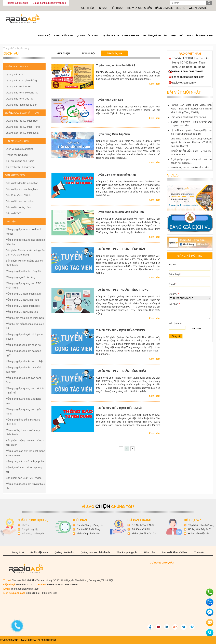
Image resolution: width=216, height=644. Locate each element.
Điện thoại (175, 274)
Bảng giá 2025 (164, 8)
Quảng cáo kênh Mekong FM (22, 93)
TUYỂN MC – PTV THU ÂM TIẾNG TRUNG (122, 290)
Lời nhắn (174, 304)
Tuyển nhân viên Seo (110, 100)
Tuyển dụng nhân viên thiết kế (116, 65)
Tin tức (102, 8)
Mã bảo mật (176, 324)
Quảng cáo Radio (88, 36)
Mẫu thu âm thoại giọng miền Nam (25, 318)
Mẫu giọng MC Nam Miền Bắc (23, 306)
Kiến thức (117, 8)
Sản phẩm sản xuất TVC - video (24, 478)
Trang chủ (9, 48)
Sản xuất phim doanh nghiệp (22, 189)
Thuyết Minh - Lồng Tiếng (20, 167)
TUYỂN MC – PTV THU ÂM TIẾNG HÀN (120, 249)
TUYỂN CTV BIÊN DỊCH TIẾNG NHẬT (119, 408)
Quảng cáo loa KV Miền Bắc (22, 121)
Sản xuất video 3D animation (22, 183)
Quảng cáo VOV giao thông (21, 80)
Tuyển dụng (114, 53)
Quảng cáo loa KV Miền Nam (22, 133)
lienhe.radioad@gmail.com (188, 77)
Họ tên (173, 265)
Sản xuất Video (15, 175)
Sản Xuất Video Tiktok (18, 195)
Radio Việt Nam (64, 36)
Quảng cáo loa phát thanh (121, 36)
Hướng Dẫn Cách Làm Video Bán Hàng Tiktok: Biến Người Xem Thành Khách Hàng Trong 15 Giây (191, 109)
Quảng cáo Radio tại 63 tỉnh (22, 105)
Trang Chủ (43, 36)
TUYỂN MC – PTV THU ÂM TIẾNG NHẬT (121, 371)
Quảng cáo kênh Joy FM (20, 99)
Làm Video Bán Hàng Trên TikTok (188, 117)
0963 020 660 (196, 71)
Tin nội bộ (88, 53)
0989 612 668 (180, 71)
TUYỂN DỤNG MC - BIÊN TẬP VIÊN (190, 168)
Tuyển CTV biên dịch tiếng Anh (116, 175)
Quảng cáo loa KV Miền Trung (23, 127)
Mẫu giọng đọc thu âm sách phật (24, 361)
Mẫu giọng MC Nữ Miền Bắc (22, 312)
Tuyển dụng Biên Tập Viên (113, 134)
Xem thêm (155, 84)
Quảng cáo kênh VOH (18, 86)
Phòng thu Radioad (17, 155)
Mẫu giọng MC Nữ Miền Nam (22, 300)
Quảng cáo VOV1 (16, 74)
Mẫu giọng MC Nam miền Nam (23, 294)
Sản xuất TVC (14, 213)
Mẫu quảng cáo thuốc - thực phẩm (25, 461)
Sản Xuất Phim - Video (200, 36)
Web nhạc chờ (198, 8)
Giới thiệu (88, 8)
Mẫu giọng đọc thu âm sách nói (24, 345)
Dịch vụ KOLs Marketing (20, 149)
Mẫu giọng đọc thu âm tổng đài (23, 271)
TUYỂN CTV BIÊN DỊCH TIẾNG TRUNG (121, 330)
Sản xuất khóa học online (20, 201)
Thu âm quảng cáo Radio (20, 161)
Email (173, 284)
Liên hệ (180, 8)
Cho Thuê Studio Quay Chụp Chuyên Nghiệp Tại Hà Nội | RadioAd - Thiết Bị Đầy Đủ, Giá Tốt (191, 142)
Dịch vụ (174, 294)
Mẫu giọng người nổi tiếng (21, 277)
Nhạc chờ (177, 36)
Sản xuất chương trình (18, 207)
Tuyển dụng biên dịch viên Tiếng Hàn (120, 212)
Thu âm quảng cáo (155, 36)
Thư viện (199, 552)
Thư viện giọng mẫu (139, 8)
